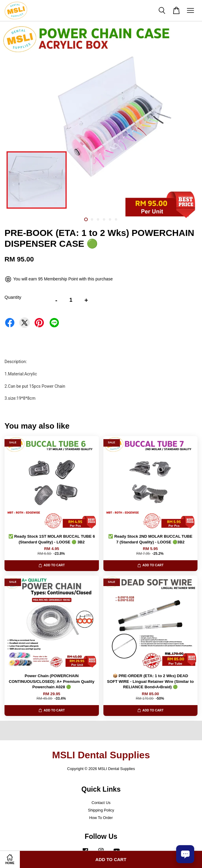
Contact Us (101, 803)
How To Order (101, 818)
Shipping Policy (101, 810)
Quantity (13, 297)
